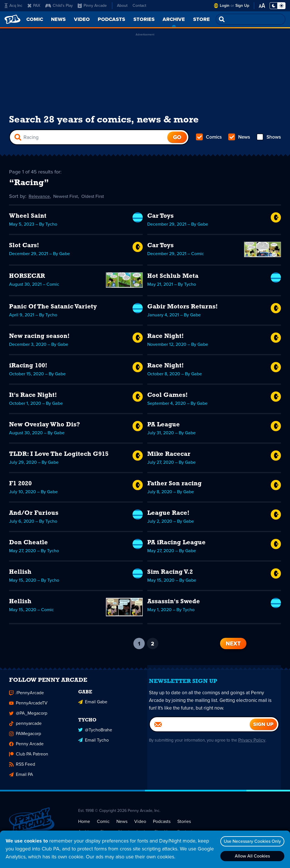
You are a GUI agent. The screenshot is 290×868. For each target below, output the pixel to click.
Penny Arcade (26, 749)
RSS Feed (22, 769)
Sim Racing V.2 (170, 574)
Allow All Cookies (251, 856)
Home (84, 826)
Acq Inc (13, 6)
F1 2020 (20, 486)
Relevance (40, 198)
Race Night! (166, 338)
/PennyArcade (26, 698)
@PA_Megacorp (28, 718)
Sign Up (242, 6)
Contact (139, 6)
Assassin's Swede (174, 604)
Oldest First (100, 198)
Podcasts (162, 826)
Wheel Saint (28, 218)
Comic (103, 826)
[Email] (200, 729)
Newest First (69, 198)
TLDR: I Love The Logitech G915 (59, 456)
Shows (268, 139)
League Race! (168, 515)
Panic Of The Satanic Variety (53, 309)
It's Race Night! (33, 397)
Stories (184, 826)
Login (225, 6)
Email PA (21, 780)
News (239, 139)
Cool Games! (168, 397)
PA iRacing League (176, 545)
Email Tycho (93, 743)
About (122, 6)
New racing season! (39, 338)
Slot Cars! (24, 248)
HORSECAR (27, 278)
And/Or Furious (34, 515)
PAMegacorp (25, 739)
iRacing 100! (28, 368)
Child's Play (59, 6)
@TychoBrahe (95, 733)
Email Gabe (93, 706)
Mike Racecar (169, 456)
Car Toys (160, 218)
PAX (34, 6)
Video (140, 826)
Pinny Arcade (92, 6)
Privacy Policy (258, 745)
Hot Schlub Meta (173, 278)
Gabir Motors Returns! (183, 309)
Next (233, 645)
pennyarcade (25, 729)
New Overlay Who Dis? (44, 427)
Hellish (20, 574)
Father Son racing (174, 486)
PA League (164, 427)
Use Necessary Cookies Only (251, 841)
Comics (209, 139)
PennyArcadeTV (28, 708)
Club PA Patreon (29, 759)
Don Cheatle (28, 545)
